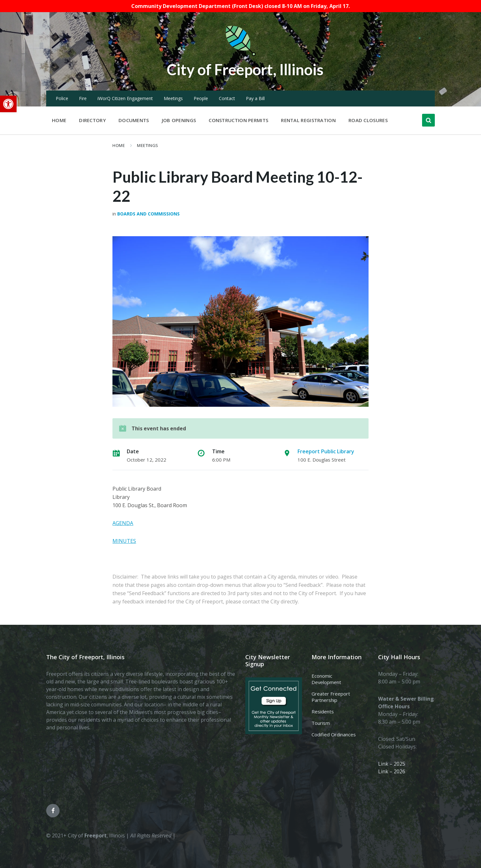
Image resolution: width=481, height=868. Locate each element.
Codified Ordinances (334, 734)
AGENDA (123, 523)
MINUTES (124, 541)
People (201, 98)
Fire (83, 98)
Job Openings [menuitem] (179, 120)
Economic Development (326, 679)
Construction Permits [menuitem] (238, 120)
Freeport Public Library (326, 451)
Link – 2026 (392, 771)
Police (62, 98)
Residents (323, 711)
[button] (8, 104)
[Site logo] (240, 55)
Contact (227, 98)
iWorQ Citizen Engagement (125, 98)
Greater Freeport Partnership (331, 697)
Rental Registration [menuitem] (308, 120)
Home (119, 145)
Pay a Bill (255, 98)
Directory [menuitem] (92, 120)
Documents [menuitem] (134, 120)
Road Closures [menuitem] (368, 120)
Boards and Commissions (148, 214)
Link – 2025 (392, 764)
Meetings (173, 98)
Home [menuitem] (59, 120)
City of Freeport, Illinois (245, 69)
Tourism (321, 723)
